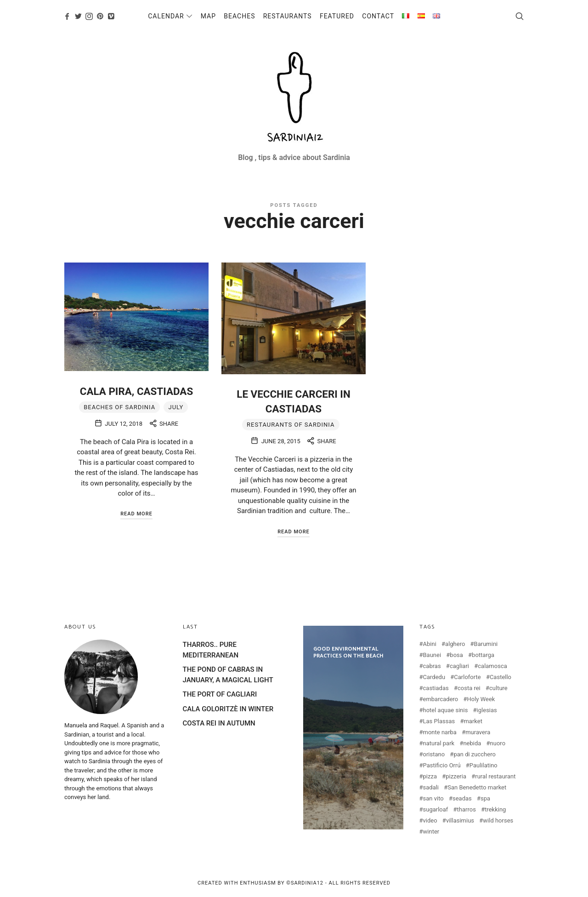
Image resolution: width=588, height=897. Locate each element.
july (176, 407)
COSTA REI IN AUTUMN (219, 723)
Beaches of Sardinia (119, 407)
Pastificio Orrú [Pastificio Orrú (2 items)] (442, 765)
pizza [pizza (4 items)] (430, 776)
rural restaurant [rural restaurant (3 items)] (495, 776)
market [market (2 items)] (473, 721)
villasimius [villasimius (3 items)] (460, 820)
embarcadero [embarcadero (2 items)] (441, 699)
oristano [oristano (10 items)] (434, 754)
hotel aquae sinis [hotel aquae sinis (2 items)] (446, 710)
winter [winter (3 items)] (431, 831)
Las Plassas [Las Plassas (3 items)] (439, 721)
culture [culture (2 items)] (498, 688)
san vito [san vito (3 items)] (433, 798)
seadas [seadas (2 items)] (462, 798)
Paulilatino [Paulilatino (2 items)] (483, 765)
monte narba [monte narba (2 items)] (440, 732)
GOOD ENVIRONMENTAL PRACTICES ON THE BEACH (353, 728)
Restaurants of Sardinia (291, 425)
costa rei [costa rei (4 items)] (469, 688)
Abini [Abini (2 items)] (430, 644)
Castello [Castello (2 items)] (500, 677)
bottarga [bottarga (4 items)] (483, 655)
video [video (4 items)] (430, 820)
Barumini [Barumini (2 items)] (486, 644)
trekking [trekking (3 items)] (495, 809)
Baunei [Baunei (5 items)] (432, 655)
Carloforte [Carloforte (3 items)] (467, 677)
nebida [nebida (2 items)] (472, 743)
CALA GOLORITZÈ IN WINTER (228, 709)
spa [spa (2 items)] (485, 798)
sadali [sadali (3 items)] (431, 787)
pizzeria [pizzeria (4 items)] (456, 776)
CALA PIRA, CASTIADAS (136, 391)
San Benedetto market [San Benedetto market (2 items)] (477, 787)
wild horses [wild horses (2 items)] (498, 820)
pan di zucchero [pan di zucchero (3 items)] (474, 754)
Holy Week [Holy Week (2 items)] (481, 699)
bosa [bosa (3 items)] (456, 655)
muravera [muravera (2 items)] (478, 732)
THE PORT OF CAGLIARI (220, 694)
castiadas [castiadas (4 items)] (436, 688)
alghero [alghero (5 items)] (455, 644)
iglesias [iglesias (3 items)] (487, 710)
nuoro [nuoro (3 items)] (498, 743)
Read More (136, 514)
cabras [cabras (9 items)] (432, 666)
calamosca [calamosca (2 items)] (492, 666)
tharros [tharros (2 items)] (466, 809)
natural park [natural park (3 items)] (439, 743)
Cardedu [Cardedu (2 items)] (434, 677)
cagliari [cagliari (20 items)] (459, 666)
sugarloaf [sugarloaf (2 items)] (436, 809)
